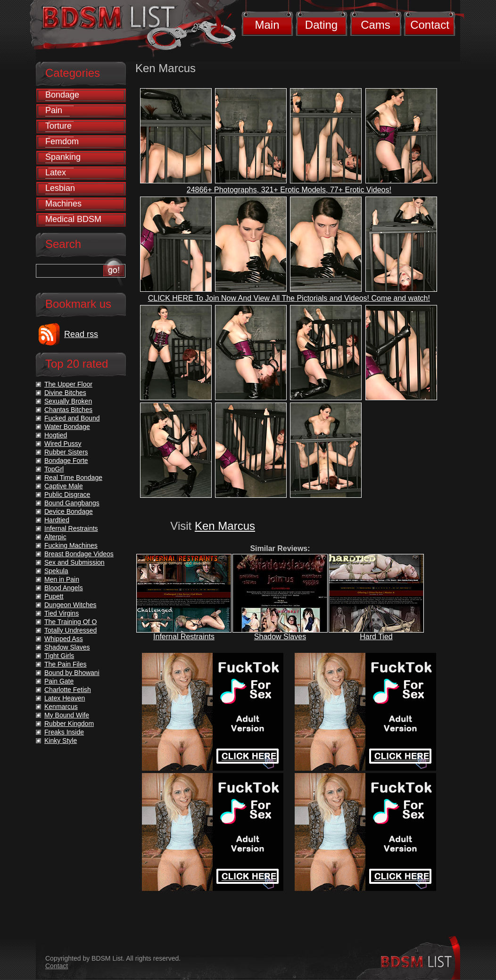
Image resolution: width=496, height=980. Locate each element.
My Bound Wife (67, 715)
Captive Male (64, 486)
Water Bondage (67, 427)
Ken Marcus (225, 526)
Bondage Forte (66, 461)
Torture (58, 126)
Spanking (63, 157)
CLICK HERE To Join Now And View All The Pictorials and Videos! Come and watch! (289, 298)
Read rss (81, 334)
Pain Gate (59, 681)
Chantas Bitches (68, 410)
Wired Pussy (63, 444)
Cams (376, 25)
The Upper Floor (68, 384)
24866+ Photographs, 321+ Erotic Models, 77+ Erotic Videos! (289, 190)
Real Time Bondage (73, 478)
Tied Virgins (62, 613)
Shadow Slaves (280, 637)
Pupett (54, 596)
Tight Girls (59, 656)
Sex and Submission (74, 562)
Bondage (62, 95)
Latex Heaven (65, 698)
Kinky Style (61, 741)
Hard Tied (376, 637)
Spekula (56, 571)
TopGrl (54, 469)
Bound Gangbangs (72, 503)
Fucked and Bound (72, 418)
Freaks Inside (64, 732)
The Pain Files (65, 664)
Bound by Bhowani (72, 673)
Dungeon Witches (70, 605)
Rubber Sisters (66, 452)
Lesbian (60, 188)
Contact (430, 25)
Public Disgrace (67, 494)
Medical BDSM (73, 219)
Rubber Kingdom (69, 724)
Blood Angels (64, 588)
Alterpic (55, 537)
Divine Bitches (65, 393)
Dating (321, 25)
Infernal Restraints (184, 637)
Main (267, 25)
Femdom (62, 141)
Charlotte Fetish (68, 690)
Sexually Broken (68, 401)
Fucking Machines (71, 545)
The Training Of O (70, 622)
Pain (54, 110)
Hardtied (57, 520)
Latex (56, 173)
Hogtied (56, 435)
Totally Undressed (70, 630)
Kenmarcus (61, 707)
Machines (63, 204)
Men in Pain (62, 579)
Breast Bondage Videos (79, 554)
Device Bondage (69, 511)
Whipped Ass (64, 639)
